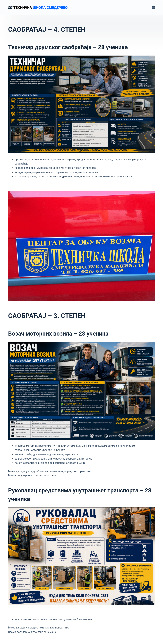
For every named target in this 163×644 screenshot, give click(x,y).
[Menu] (153, 8)
